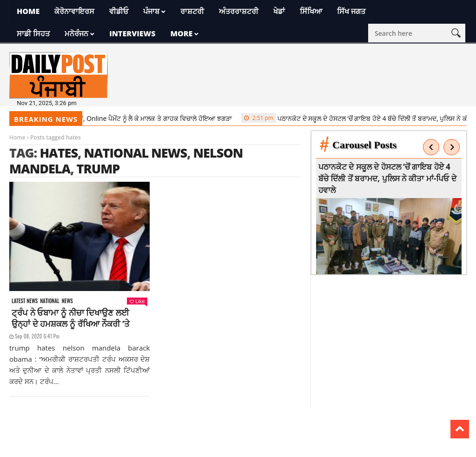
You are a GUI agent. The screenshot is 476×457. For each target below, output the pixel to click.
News (67, 301)
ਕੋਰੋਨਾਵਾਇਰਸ (74, 11)
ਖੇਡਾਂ (279, 11)
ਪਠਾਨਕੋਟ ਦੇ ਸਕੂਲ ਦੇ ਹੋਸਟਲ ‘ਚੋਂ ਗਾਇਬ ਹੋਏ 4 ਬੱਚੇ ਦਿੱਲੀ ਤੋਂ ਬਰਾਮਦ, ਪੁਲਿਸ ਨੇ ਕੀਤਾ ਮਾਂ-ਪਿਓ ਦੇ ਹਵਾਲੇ (388, 178)
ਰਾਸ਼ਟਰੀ (192, 11)
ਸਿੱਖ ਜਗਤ (351, 11)
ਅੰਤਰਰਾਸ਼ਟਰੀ (239, 11)
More (181, 33)
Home (28, 11)
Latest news (25, 301)
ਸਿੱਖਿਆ (311, 11)
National (50, 301)
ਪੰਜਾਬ (151, 11)
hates (59, 153)
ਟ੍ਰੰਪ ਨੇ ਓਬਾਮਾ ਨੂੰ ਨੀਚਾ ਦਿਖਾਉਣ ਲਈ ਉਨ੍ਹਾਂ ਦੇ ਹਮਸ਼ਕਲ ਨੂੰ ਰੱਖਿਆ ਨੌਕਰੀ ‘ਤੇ (71, 318)
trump (98, 169)
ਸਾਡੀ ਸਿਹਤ (33, 33)
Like (137, 301)
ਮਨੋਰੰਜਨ (76, 33)
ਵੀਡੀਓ (119, 11)
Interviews (132, 33)
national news (135, 153)
